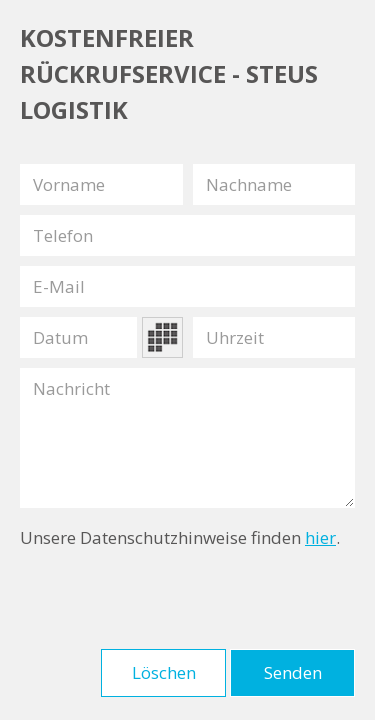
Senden (293, 672)
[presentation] (172, 600)
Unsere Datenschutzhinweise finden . (180, 537)
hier (320, 537)
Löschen (164, 672)
